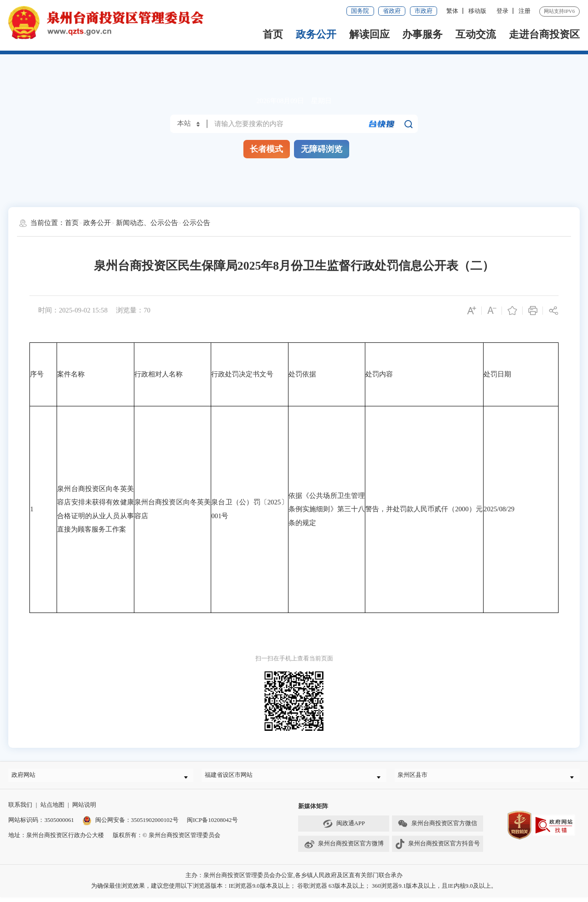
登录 (502, 11)
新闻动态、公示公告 (147, 223)
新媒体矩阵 (313, 811)
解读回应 (369, 34)
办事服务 (422, 34)
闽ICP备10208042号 (212, 825)
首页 (273, 34)
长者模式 (266, 149)
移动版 (477, 11)
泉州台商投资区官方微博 (344, 849)
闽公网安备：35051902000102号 (130, 825)
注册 (525, 11)
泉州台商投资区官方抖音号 (437, 849)
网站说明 (84, 809)
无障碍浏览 (322, 149)
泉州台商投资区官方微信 (437, 828)
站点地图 (52, 809)
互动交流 (476, 34)
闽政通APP (344, 828)
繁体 (452, 11)
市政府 (424, 11)
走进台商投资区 (544, 34)
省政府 (392, 11)
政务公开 (316, 34)
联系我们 (20, 809)
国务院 (360, 11)
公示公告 (196, 223)
